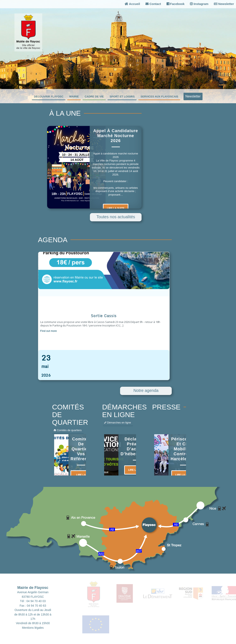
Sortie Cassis (104, 316)
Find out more (49, 331)
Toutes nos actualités (116, 217)
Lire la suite (116, 208)
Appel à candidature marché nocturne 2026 (116, 136)
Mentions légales (33, 628)
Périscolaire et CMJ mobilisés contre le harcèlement (184, 449)
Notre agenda (146, 390)
